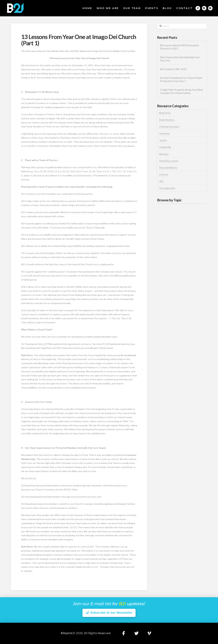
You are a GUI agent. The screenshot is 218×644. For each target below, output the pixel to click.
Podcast (164, 174)
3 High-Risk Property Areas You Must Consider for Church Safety (181, 91)
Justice (163, 140)
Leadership (165, 147)
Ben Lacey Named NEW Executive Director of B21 (179, 47)
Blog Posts (165, 113)
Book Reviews (167, 120)
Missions (164, 154)
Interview (164, 133)
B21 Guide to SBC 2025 (173, 69)
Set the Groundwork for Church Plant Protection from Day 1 (181, 79)
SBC (162, 181)
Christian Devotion (169, 127)
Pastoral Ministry (168, 168)
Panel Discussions (169, 161)
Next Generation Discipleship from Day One (180, 59)
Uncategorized (167, 188)
